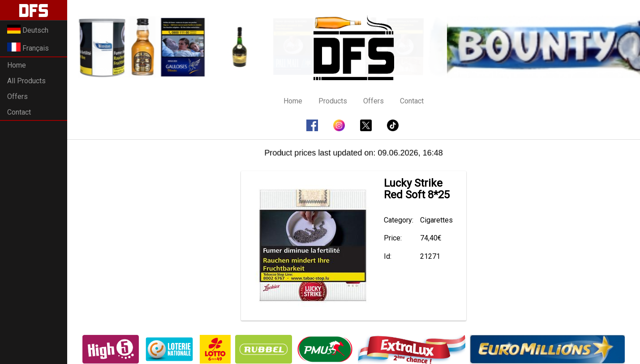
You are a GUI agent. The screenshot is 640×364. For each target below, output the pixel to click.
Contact (19, 112)
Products (333, 101)
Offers (17, 96)
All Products (26, 81)
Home (17, 65)
